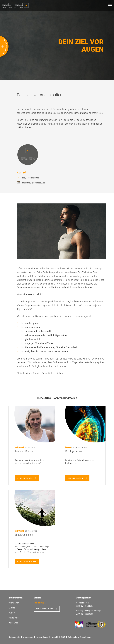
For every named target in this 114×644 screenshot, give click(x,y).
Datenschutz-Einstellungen (80, 637)
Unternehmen (14, 603)
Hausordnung (42, 637)
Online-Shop (13, 623)
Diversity (12, 613)
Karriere (12, 608)
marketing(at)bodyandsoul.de (34, 183)
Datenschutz (14, 637)
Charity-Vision (14, 618)
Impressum (28, 637)
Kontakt (55, 637)
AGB (63, 637)
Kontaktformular (46, 609)
